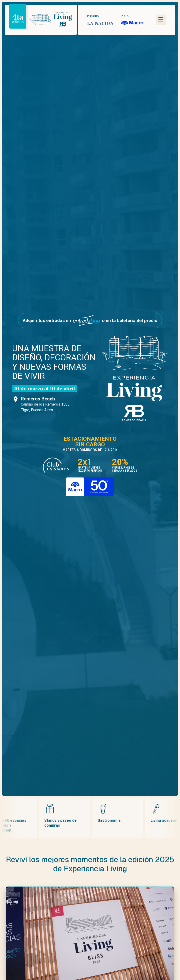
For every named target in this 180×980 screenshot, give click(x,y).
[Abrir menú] (161, 20)
